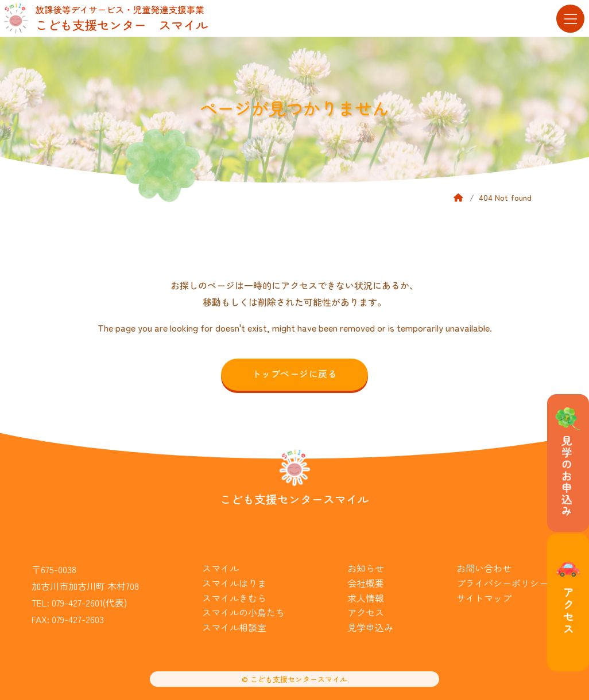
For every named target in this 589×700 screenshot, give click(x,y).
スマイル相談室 (234, 627)
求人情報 (366, 598)
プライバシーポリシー (502, 583)
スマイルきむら (234, 598)
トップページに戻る (294, 374)
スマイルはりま (234, 583)
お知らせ (366, 568)
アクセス (366, 612)
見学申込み (370, 627)
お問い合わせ (484, 568)
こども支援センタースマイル (294, 499)
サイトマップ (484, 598)
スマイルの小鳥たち (243, 612)
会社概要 (366, 583)
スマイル (220, 568)
